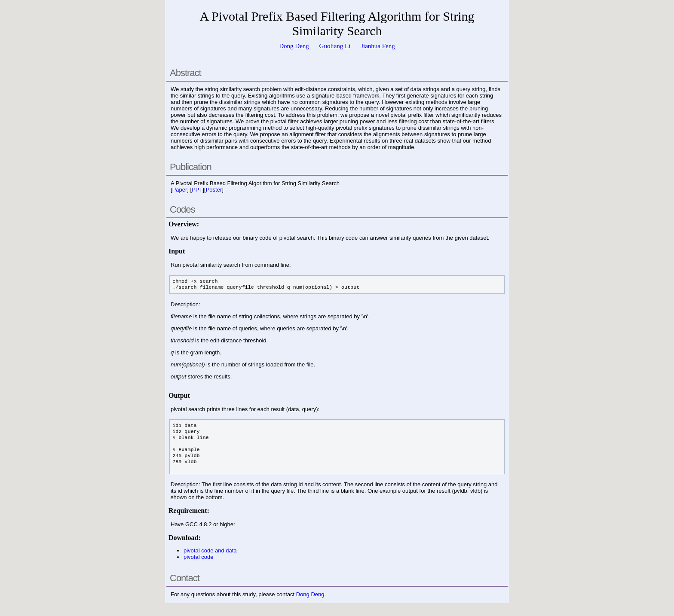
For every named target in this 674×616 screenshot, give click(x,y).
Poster (214, 190)
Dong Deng (294, 46)
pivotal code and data (210, 550)
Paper (180, 190)
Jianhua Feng (378, 46)
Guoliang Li (335, 46)
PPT (197, 190)
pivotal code (198, 557)
